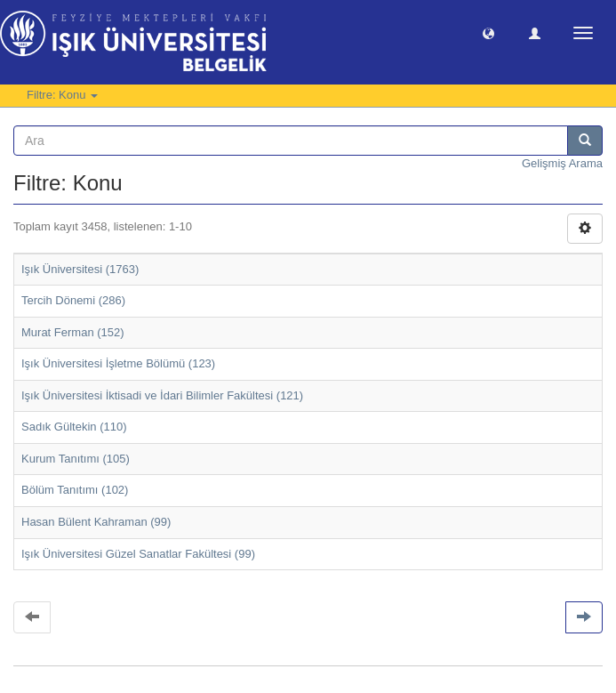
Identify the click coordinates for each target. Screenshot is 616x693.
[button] (488, 32)
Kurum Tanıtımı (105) (76, 459)
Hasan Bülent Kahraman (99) (96, 522)
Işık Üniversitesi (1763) (80, 269)
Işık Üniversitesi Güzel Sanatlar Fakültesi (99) (138, 554)
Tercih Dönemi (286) (73, 300)
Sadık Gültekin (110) (74, 427)
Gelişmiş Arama (562, 163)
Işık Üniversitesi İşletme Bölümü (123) (118, 363)
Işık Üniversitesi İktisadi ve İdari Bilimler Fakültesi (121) (162, 395)
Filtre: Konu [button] (62, 95)
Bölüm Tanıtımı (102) (75, 490)
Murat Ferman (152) (73, 332)
